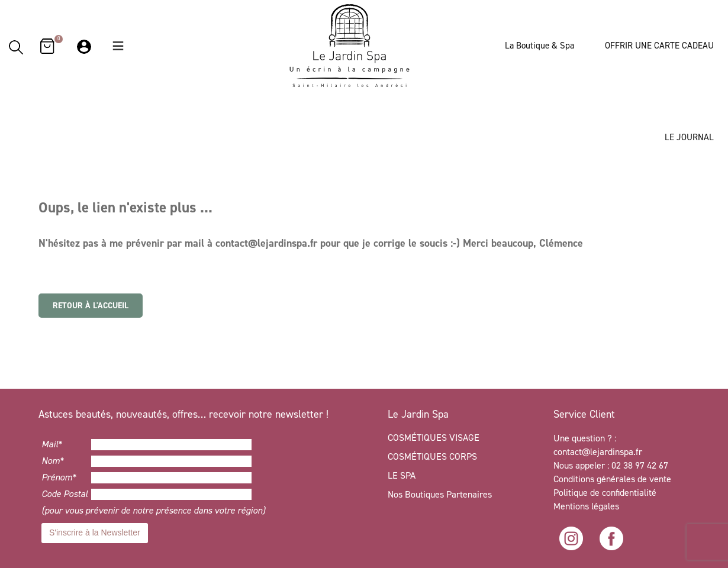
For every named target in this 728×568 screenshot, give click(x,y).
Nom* (53, 461)
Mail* (52, 444)
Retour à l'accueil (91, 306)
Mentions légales (586, 506)
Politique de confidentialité (606, 493)
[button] (118, 46)
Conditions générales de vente (612, 479)
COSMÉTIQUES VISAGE (434, 438)
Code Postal (65, 494)
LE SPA (402, 475)
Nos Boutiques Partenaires (440, 494)
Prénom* (59, 477)
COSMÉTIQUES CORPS (432, 456)
